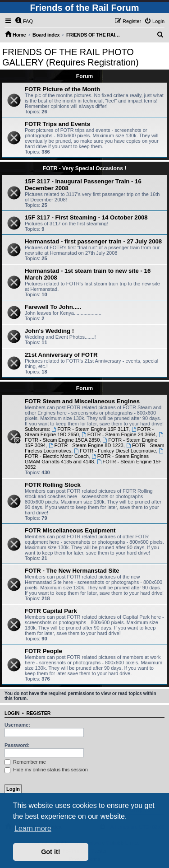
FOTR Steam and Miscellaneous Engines (82, 401)
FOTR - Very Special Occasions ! (84, 168)
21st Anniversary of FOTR (61, 355)
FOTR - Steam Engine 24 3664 (119, 434)
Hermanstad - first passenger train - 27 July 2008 (93, 241)
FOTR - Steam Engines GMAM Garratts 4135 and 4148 (87, 459)
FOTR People (43, 651)
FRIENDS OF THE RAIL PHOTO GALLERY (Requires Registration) (71, 57)
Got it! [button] (50, 852)
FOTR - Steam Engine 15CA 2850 (94, 437)
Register (39, 713)
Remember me (25, 762)
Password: (17, 745)
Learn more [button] (33, 828)
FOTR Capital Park (51, 611)
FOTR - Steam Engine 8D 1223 (86, 445)
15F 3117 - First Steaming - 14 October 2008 (86, 217)
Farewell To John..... (53, 307)
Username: (17, 725)
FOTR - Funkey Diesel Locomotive (115, 451)
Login (12, 713)
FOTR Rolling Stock (53, 485)
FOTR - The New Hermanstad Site (72, 571)
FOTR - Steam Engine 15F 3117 (90, 429)
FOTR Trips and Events (57, 124)
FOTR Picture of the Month (62, 89)
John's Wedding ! (49, 331)
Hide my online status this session (46, 770)
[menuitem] (24, 21)
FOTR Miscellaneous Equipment (70, 530)
